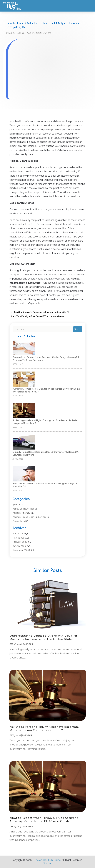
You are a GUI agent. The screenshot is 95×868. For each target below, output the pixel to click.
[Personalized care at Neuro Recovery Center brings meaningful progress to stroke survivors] (24, 348)
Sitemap (48, 863)
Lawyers (47, 33)
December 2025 (21, 550)
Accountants (19, 521)
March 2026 (18, 538)
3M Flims (17, 505)
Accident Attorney (21, 513)
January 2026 (19, 546)
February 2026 (20, 542)
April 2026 (18, 534)
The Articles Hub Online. (48, 860)
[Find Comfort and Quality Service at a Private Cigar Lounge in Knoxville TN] (24, 474)
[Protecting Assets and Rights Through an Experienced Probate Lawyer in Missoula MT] (24, 411)
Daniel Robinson (17, 33)
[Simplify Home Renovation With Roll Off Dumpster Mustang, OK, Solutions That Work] (24, 443)
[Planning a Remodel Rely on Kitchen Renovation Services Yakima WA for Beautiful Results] (24, 379)
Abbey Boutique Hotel (23, 509)
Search (78, 329)
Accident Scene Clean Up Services (29, 517)
